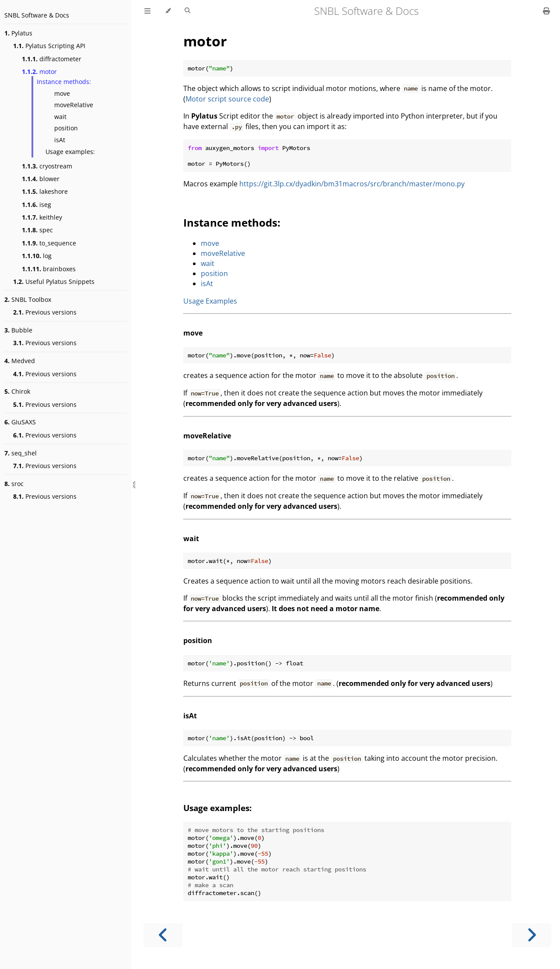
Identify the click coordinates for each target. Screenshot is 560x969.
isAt (60, 140)
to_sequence (49, 243)
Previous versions (45, 312)
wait (60, 117)
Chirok (17, 391)
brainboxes (49, 269)
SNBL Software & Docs (37, 15)
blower (41, 179)
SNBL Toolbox (28, 299)
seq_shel (21, 453)
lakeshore (45, 191)
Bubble (18, 330)
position (66, 128)
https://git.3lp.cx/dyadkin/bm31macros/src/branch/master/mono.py (352, 184)
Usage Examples (210, 301)
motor (39, 72)
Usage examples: (70, 152)
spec (37, 230)
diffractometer (52, 59)
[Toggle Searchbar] (187, 11)
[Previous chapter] (163, 935)
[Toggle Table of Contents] (147, 11)
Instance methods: (64, 82)
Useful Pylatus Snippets (54, 282)
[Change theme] (168, 11)
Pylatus (18, 33)
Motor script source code (227, 99)
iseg (37, 205)
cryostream (47, 166)
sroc (14, 484)
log (37, 256)
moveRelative (74, 105)
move (62, 93)
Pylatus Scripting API (49, 46)
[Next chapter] (532, 935)
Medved (20, 361)
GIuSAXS (20, 422)
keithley (42, 217)
